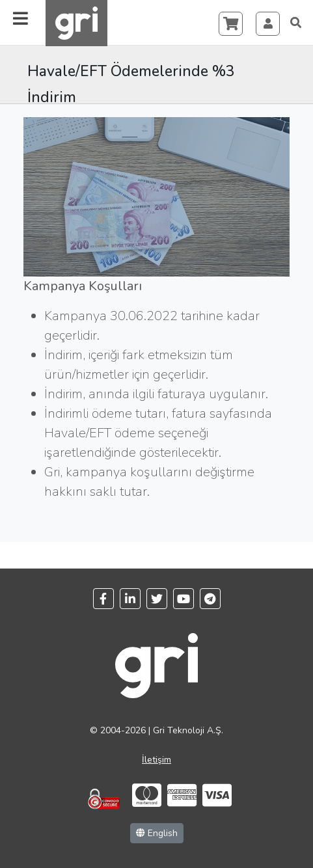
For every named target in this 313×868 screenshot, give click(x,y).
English (157, 833)
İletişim (156, 760)
